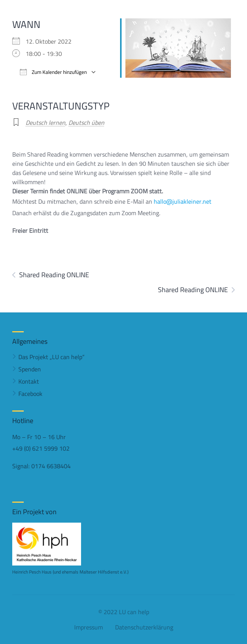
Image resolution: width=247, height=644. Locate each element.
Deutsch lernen (45, 123)
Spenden (30, 369)
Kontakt (29, 381)
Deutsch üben (86, 123)
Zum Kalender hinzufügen (53, 72)
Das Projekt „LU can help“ (51, 357)
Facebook (30, 394)
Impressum (89, 627)
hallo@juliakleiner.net (183, 201)
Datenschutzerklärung (144, 627)
